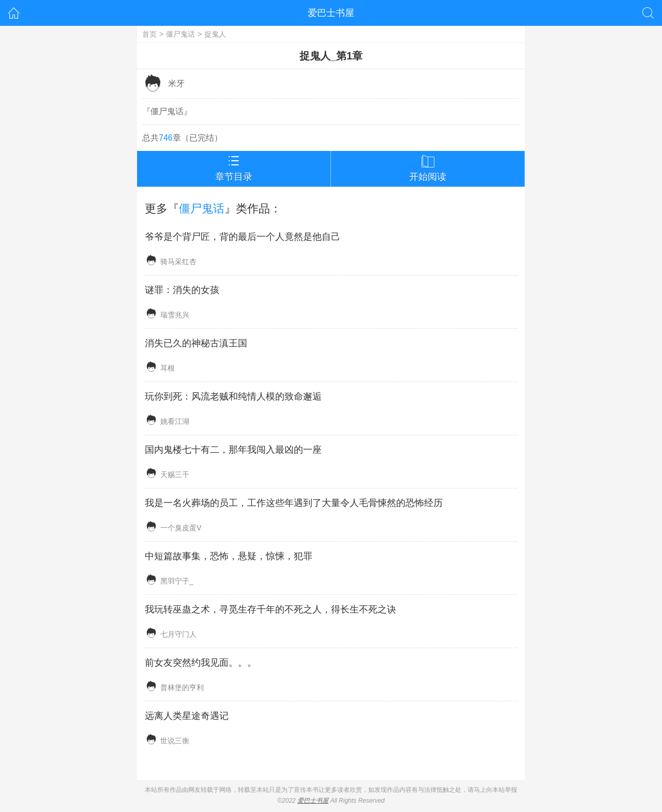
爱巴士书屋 (331, 13)
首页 (149, 34)
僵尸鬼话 (180, 34)
